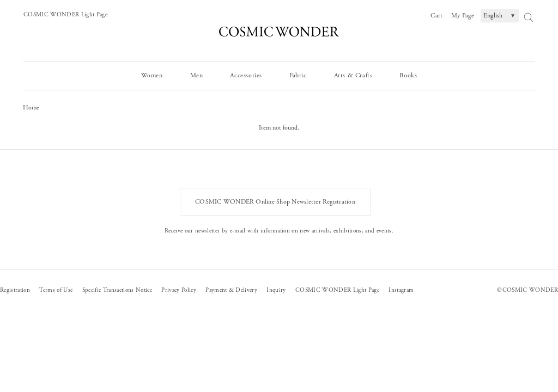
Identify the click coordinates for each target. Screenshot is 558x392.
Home (31, 108)
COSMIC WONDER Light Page (65, 15)
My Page (463, 16)
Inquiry (276, 290)
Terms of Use (56, 290)
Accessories (246, 75)
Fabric (298, 75)
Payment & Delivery (231, 290)
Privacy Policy (179, 290)
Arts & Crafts (353, 75)
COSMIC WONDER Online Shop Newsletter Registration (275, 202)
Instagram (401, 290)
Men (197, 75)
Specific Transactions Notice (117, 290)
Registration (15, 290)
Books (408, 75)
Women (152, 75)
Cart (436, 16)
